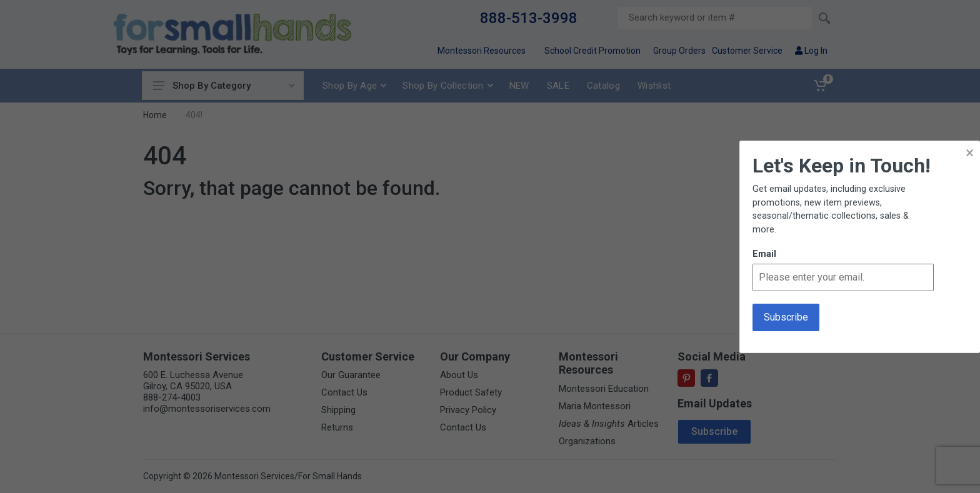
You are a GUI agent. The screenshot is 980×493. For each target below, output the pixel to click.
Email (764, 254)
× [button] (970, 153)
